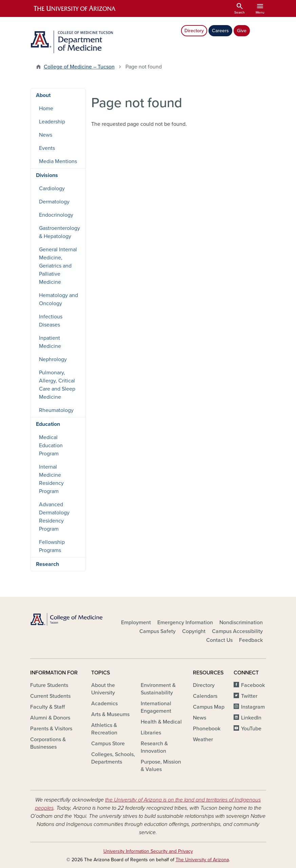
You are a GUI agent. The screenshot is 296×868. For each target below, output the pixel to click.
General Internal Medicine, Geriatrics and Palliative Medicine (58, 266)
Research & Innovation (154, 747)
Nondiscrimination (241, 623)
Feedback (251, 640)
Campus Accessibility (237, 631)
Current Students (50, 696)
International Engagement (156, 707)
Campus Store (108, 744)
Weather (203, 739)
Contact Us (219, 640)
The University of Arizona (202, 860)
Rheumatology (56, 410)
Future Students (49, 685)
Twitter (249, 696)
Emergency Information (185, 623)
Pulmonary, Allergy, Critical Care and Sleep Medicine (57, 385)
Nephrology (53, 359)
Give (242, 31)
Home (46, 108)
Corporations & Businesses (48, 743)
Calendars (205, 696)
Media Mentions (58, 161)
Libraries (151, 733)
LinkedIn (251, 718)
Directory (194, 31)
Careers (220, 31)
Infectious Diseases (51, 321)
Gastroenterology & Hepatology (60, 232)
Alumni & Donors (50, 718)
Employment (136, 623)
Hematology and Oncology (58, 299)
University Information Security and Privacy (148, 851)
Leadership (52, 122)
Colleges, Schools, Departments (113, 758)
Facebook (253, 685)
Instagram (253, 707)
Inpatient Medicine (50, 342)
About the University (103, 689)
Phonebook (207, 729)
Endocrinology (56, 215)
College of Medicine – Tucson (79, 67)
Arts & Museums (110, 714)
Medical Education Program (51, 446)
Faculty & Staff (47, 707)
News (46, 135)
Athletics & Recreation (104, 729)
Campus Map (209, 707)
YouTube (251, 729)
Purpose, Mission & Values (161, 766)
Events (47, 148)
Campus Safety (157, 631)
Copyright (194, 631)
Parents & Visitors (51, 729)
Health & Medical (161, 722)
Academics (104, 704)
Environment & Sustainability (158, 689)
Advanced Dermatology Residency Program (54, 517)
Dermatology (54, 202)
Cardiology (52, 189)
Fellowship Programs (52, 546)
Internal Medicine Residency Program (51, 479)
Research (47, 564)
